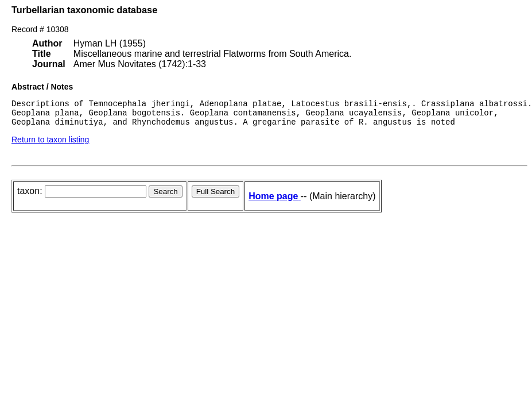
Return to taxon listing (50, 145)
